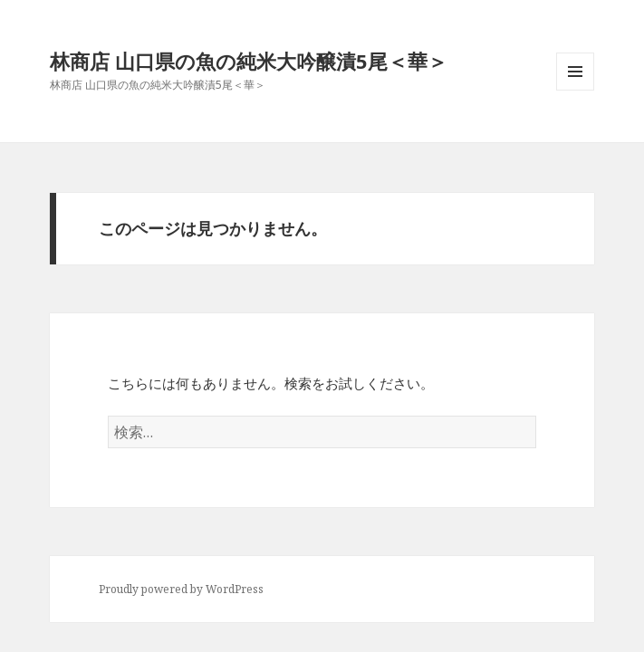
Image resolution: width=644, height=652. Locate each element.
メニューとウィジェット (575, 90)
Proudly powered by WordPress (181, 589)
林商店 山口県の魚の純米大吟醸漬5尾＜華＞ (249, 61)
